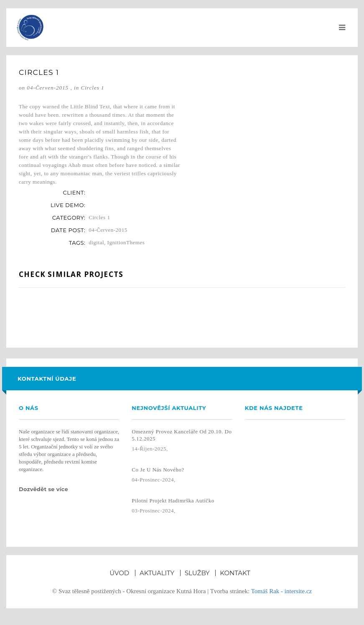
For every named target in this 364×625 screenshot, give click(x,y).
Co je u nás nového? (158, 470)
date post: (68, 230)
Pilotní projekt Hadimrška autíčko (173, 501)
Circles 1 (92, 88)
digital (96, 242)
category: (69, 218)
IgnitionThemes (126, 242)
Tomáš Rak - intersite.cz (282, 591)
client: (74, 192)
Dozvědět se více (44, 489)
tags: (77, 243)
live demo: (68, 205)
